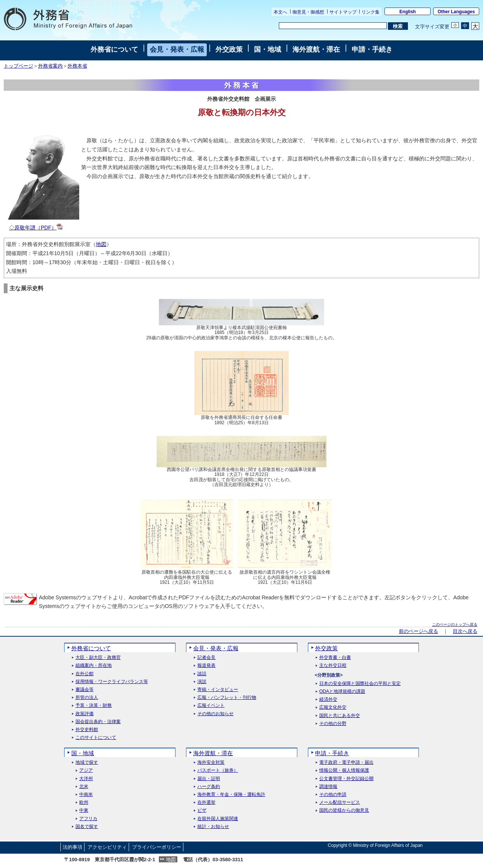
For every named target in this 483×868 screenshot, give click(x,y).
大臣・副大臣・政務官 (98, 658)
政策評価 (85, 714)
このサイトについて (96, 738)
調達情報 (328, 787)
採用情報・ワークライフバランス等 (112, 682)
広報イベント (211, 706)
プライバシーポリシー (157, 847)
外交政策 (229, 49)
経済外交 (328, 699)
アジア (86, 770)
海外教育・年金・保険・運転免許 (231, 795)
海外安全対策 (211, 763)
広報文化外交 (333, 707)
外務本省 (77, 66)
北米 (84, 787)
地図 (101, 244)
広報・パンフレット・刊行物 (227, 698)
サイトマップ (343, 12)
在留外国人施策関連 (218, 819)
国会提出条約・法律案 (98, 722)
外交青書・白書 (335, 658)
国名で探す (87, 827)
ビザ (202, 810)
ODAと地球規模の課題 (342, 692)
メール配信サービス (340, 803)
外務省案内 (50, 66)
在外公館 (85, 674)
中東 (84, 810)
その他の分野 (333, 724)
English (408, 12)
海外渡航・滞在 (316, 49)
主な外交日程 (333, 666)
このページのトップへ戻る (455, 624)
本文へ (280, 12)
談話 (202, 674)
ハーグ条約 (209, 787)
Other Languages (456, 12)
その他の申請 (333, 795)
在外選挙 (206, 803)
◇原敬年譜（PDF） (36, 228)
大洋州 (86, 779)
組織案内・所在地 (94, 666)
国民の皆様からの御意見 (344, 810)
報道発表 (206, 666)
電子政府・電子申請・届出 (346, 763)
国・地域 (268, 49)
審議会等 (85, 690)
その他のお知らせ (215, 714)
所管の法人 (87, 698)
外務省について (114, 49)
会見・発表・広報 (177, 49)
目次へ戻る (465, 631)
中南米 (86, 795)
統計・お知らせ (213, 827)
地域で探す (87, 763)
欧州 (84, 803)
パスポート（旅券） (218, 770)
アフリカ (88, 819)
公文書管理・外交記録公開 (346, 779)
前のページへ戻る (418, 631)
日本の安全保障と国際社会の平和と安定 (360, 684)
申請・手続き (372, 49)
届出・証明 (209, 779)
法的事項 (72, 847)
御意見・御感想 (308, 12)
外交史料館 (87, 730)
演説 (202, 682)
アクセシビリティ (107, 847)
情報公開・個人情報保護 (344, 770)
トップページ (18, 66)
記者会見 (206, 658)
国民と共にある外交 (340, 716)
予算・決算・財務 (94, 706)
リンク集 (371, 12)
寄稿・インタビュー (218, 690)
